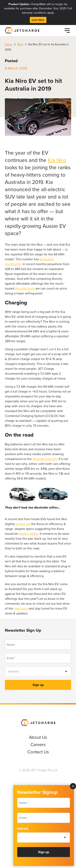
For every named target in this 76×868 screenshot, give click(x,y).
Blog (20, 44)
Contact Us (38, 752)
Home (9, 44)
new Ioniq (21, 608)
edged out (23, 524)
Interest (24, 828)
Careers (38, 745)
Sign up (38, 685)
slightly (24, 534)
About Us (38, 737)
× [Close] (73, 786)
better (34, 534)
